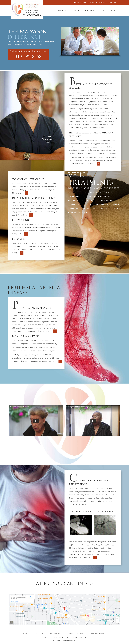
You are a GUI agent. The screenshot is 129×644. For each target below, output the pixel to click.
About (63, 11)
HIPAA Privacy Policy (99, 633)
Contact (113, 11)
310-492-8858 (112, 3)
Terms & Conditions (76, 633)
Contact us (39, 633)
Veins (76, 11)
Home (25, 633)
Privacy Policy (56, 633)
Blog (103, 11)
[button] (63, 438)
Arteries (91, 11)
